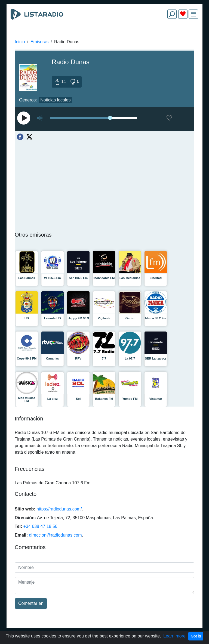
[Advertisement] (104, 36)
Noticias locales (55, 100)
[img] (193, 14)
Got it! (196, 636)
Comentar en (31, 603)
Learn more (174, 636)
